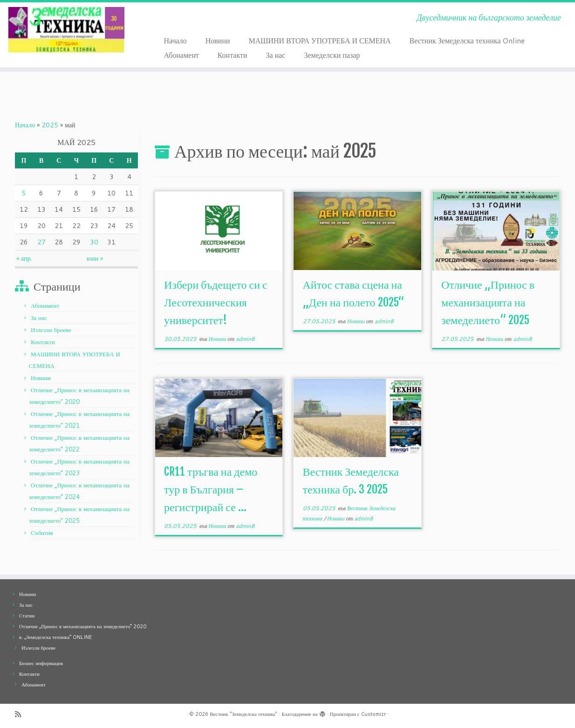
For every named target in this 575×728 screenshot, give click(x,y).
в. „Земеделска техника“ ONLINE (55, 637)
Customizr (373, 714)
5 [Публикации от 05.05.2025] (24, 193)
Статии (27, 616)
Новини (218, 40)
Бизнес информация (41, 663)
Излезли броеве (51, 330)
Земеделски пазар (332, 55)
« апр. (24, 258)
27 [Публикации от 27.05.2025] (41, 242)
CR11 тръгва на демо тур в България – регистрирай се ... (211, 489)
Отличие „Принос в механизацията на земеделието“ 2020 (83, 626)
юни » (95, 258)
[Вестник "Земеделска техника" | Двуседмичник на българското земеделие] (66, 30)
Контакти (233, 55)
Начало (175, 40)
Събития (42, 533)
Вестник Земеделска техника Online (467, 40)
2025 (50, 125)
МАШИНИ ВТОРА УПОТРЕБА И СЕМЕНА (320, 40)
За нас (276, 55)
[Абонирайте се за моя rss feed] (21, 714)
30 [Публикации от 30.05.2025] (94, 242)
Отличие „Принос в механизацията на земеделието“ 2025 (488, 302)
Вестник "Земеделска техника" (243, 714)
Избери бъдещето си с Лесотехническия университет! (216, 302)
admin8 (245, 339)
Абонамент (181, 55)
